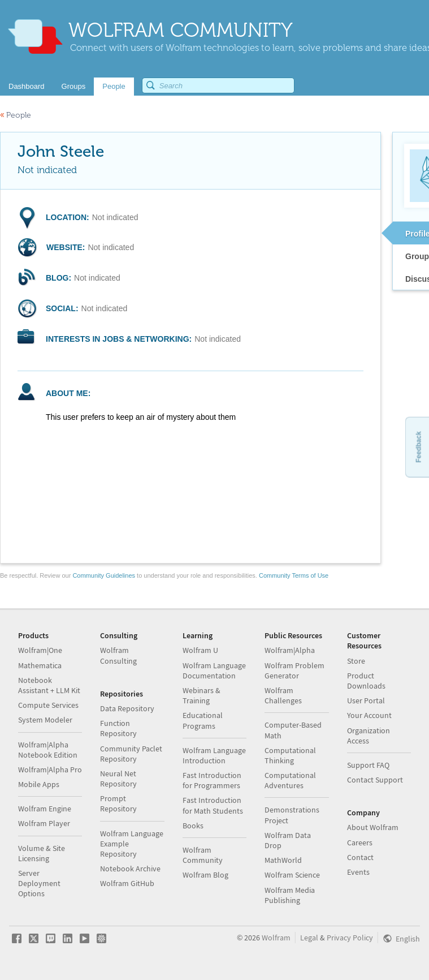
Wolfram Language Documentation (214, 670)
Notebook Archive (130, 869)
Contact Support (375, 780)
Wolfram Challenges (283, 695)
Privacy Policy (350, 938)
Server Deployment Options (39, 883)
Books (193, 826)
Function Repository (118, 728)
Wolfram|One (40, 650)
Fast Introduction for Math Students (213, 805)
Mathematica (40, 665)
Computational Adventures (290, 780)
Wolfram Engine (45, 809)
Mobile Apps (39, 784)
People (16, 115)
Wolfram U (200, 650)
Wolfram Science (292, 875)
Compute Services (48, 705)
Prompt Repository (118, 803)
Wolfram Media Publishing (290, 895)
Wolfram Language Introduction (214, 755)
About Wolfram (373, 827)
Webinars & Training (201, 695)
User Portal (366, 700)
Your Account (369, 715)
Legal (309, 938)
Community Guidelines (104, 575)
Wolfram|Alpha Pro (50, 770)
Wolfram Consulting (118, 655)
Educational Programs (203, 720)
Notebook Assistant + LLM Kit (49, 685)
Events (358, 872)
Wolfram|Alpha (290, 650)
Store (356, 661)
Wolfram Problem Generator (294, 670)
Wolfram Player (44, 823)
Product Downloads (366, 681)
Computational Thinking (290, 755)
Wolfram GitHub (127, 883)
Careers (360, 843)
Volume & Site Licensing (42, 853)
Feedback (418, 447)
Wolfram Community (203, 855)
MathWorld (283, 860)
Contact (360, 857)
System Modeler (45, 720)
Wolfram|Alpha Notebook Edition (48, 750)
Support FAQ (368, 765)
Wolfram (276, 938)
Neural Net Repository (118, 779)
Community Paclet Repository (131, 754)
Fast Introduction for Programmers (212, 780)
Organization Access (369, 736)
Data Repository (127, 708)
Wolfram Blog (205, 875)
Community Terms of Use (294, 575)
